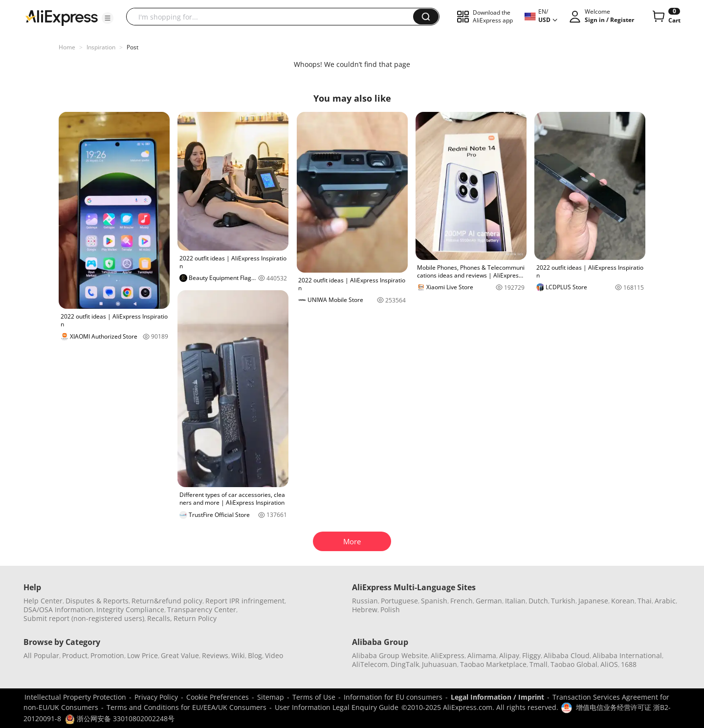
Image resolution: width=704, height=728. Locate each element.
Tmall (539, 664)
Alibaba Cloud (567, 655)
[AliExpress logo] (62, 17)
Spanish (434, 601)
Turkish (563, 601)
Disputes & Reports (97, 601)
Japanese (593, 601)
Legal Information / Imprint (497, 697)
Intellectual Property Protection (75, 697)
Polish (390, 610)
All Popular (41, 655)
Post (132, 47)
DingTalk (405, 664)
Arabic (665, 601)
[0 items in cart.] (666, 17)
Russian (365, 601)
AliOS (609, 664)
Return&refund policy (167, 601)
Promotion (107, 655)
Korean (623, 601)
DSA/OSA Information (58, 610)
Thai (645, 601)
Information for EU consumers (393, 697)
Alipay (509, 655)
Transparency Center (202, 610)
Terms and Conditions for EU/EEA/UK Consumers (187, 707)
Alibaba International (627, 655)
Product (75, 655)
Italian (515, 601)
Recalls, (160, 618)
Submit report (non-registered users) (84, 618)
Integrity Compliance (130, 610)
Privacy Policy (156, 697)
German (489, 601)
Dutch (538, 601)
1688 (629, 664)
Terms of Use (314, 697)
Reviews (215, 655)
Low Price (143, 655)
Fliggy (531, 655)
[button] (108, 18)
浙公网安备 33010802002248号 (120, 718)
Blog (255, 655)
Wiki (238, 655)
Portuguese (399, 601)
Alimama (482, 655)
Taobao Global (574, 664)
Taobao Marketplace (493, 664)
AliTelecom (370, 664)
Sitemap (271, 697)
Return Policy (195, 618)
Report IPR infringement (245, 601)
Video (274, 655)
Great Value (180, 655)
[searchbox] (273, 17)
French (462, 601)
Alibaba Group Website (390, 655)
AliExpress (448, 655)
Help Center (43, 601)
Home (67, 47)
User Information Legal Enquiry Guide (337, 707)
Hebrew (365, 610)
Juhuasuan (440, 664)
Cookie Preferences (218, 697)
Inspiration (101, 47)
